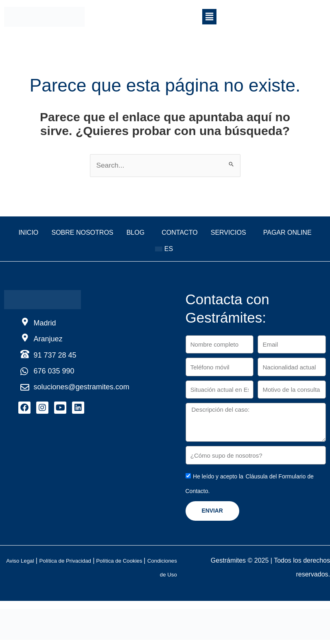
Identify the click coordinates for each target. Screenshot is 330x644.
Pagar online (141, 251)
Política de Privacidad (95, 563)
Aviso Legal (42, 563)
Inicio (40, 235)
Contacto (220, 235)
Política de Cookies (160, 563)
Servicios (279, 235)
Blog (166, 235)
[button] (209, 17)
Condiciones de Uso (162, 577)
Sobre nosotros (103, 235)
